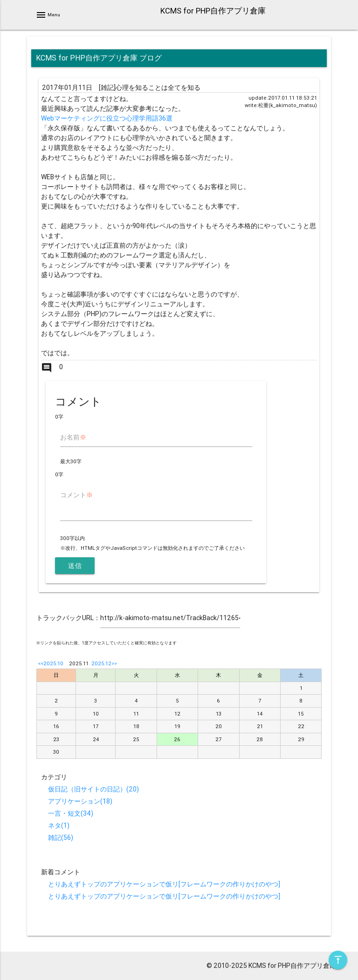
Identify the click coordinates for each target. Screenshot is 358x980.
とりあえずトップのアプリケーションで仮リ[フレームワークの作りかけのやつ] (164, 884)
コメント (76, 495)
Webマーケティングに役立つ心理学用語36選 (107, 118)
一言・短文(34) (71, 813)
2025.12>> (104, 663)
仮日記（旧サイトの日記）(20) (93, 789)
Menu (48, 15)
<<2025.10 (51, 663)
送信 (75, 566)
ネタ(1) (59, 825)
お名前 (73, 437)
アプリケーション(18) (80, 801)
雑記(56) (61, 838)
